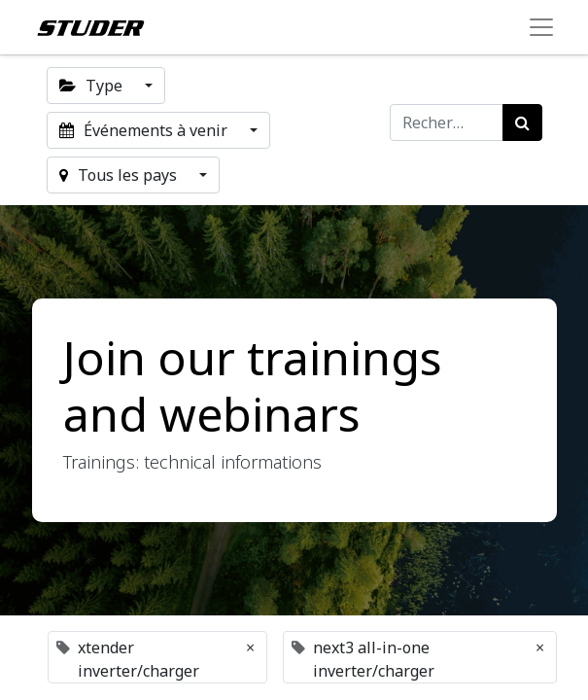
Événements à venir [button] (145, 130)
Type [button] (93, 86)
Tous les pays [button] (120, 175)
